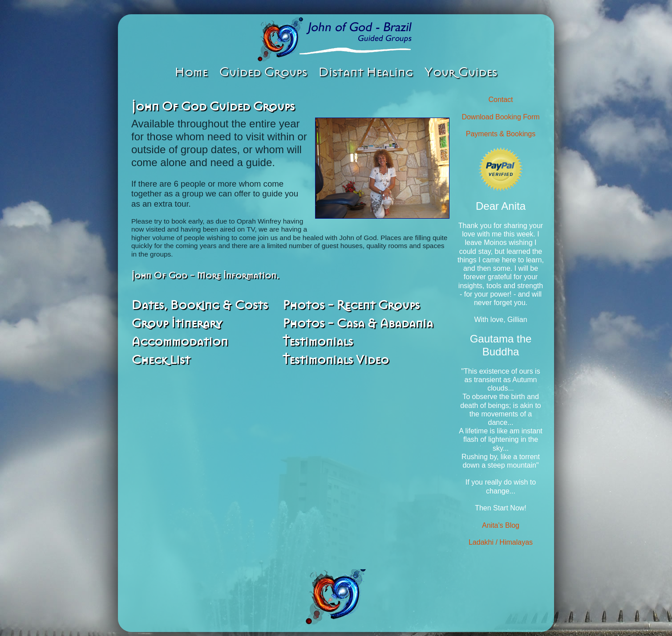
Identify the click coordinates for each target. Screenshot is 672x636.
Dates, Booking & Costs (200, 305)
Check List (161, 360)
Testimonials (318, 342)
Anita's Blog (501, 525)
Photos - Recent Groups (351, 305)
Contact (500, 100)
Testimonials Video (336, 360)
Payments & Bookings (501, 134)
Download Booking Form (500, 117)
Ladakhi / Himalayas (501, 542)
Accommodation (180, 342)
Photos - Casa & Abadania (358, 323)
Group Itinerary (177, 323)
